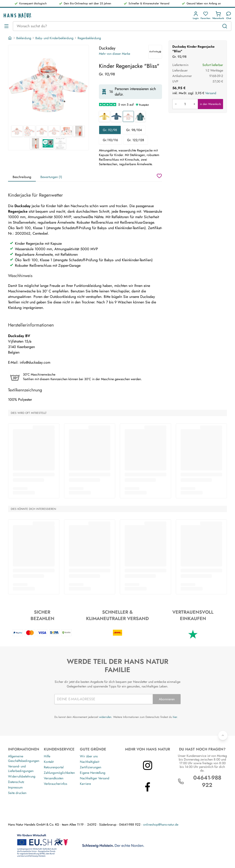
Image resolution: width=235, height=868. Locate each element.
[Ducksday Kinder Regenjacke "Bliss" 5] (67, 131)
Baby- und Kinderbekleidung (54, 38)
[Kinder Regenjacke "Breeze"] (140, 116)
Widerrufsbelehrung (22, 776)
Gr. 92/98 (110, 130)
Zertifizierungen (91, 767)
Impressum (15, 787)
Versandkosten (54, 778)
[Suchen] (225, 26)
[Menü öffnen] (6, 26)
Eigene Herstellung (93, 773)
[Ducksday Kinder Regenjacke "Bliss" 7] (36, 143)
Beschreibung (22, 177)
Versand (211, 93)
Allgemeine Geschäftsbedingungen (24, 758)
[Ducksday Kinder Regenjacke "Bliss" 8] (48, 143)
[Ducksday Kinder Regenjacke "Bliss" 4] (54, 131)
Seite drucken (17, 793)
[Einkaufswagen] (218, 15)
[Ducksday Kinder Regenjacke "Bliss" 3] (42, 131)
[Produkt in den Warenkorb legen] (185, 104)
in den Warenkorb (210, 104)
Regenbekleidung (89, 38)
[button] (196, 15)
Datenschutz (16, 782)
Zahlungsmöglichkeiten (59, 773)
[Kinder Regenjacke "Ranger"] (116, 116)
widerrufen (105, 717)
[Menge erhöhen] (194, 104)
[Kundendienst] (229, 15)
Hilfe (47, 756)
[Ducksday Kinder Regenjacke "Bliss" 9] (60, 143)
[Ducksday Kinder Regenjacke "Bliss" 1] (48, 85)
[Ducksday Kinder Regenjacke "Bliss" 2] (29, 131)
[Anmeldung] (196, 15)
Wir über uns (89, 756)
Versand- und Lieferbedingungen (21, 769)
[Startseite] (10, 38)
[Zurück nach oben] (223, 735)
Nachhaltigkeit (90, 762)
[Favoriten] (206, 15)
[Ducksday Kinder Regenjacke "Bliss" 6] (79, 131)
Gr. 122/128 (136, 140)
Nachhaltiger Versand (95, 778)
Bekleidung (24, 38)
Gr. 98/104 (134, 130)
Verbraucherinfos (56, 784)
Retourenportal (54, 767)
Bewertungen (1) (51, 177)
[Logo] (17, 15)
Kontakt (49, 762)
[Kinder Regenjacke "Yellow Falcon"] (104, 116)
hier (175, 717)
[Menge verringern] (176, 104)
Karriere (85, 784)
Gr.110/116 (110, 140)
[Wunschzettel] (159, 176)
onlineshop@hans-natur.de (161, 824)
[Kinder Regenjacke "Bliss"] (128, 116)
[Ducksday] (155, 52)
